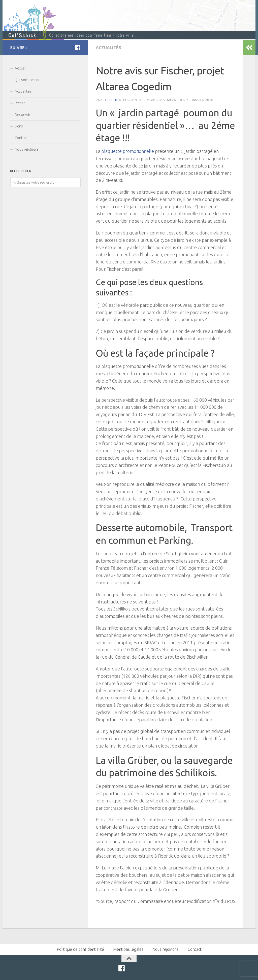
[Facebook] (78, 47)
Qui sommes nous (29, 80)
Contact (21, 138)
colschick (112, 100)
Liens (19, 126)
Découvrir (22, 114)
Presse (20, 103)
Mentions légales (128, 949)
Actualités (108, 48)
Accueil (21, 68)
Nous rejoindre (27, 149)
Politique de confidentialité (80, 949)
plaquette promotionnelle (128, 151)
